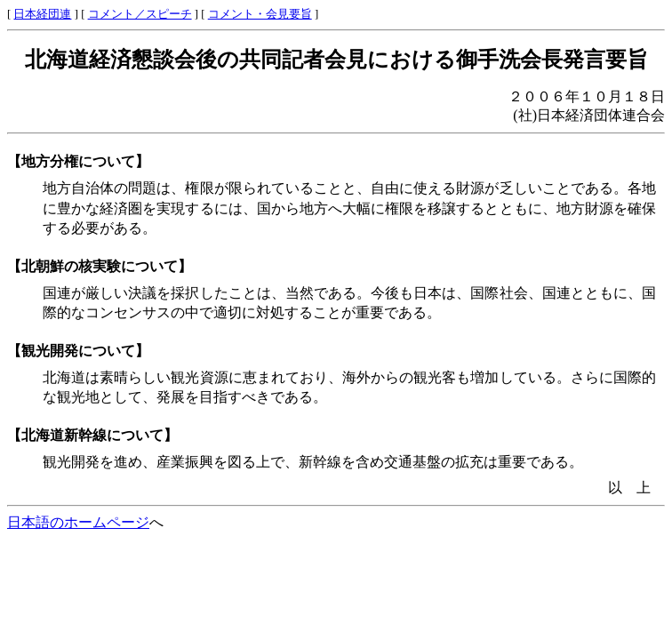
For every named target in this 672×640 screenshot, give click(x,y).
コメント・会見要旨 (260, 14)
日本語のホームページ (78, 522)
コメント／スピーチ (140, 14)
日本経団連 (42, 14)
